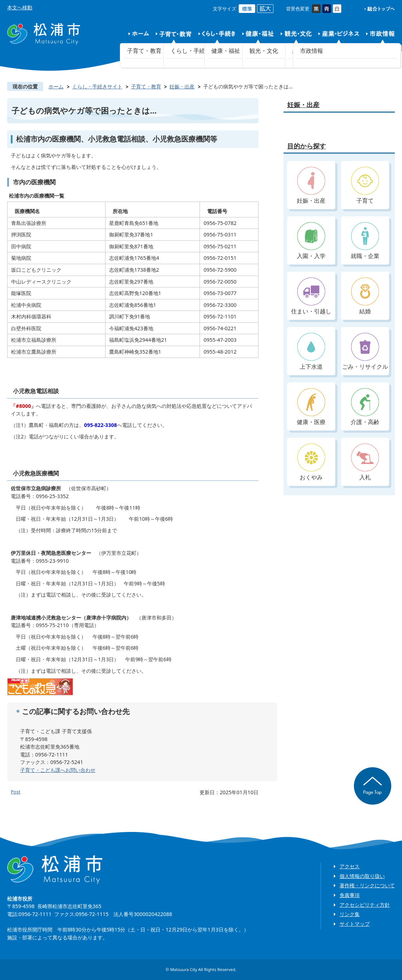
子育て (365, 186)
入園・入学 (311, 241)
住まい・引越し (311, 296)
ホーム (56, 86)
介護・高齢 (365, 407)
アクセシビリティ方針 (365, 905)
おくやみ (311, 462)
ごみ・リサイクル (365, 352)
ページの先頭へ (373, 786)
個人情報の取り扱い (362, 876)
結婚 (365, 296)
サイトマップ (355, 924)
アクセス (350, 866)
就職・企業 (365, 241)
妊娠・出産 (182, 86)
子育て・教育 (146, 86)
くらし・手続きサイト (97, 86)
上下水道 (311, 352)
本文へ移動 (20, 7)
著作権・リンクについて (367, 885)
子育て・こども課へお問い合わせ (58, 770)
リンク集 (350, 914)
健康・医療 (311, 407)
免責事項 (350, 895)
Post (16, 792)
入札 (365, 462)
